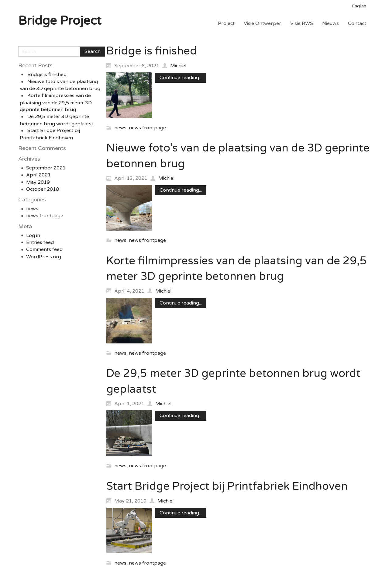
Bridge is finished (47, 75)
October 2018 (43, 189)
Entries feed (40, 242)
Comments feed (44, 249)
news (32, 209)
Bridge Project (60, 21)
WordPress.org (44, 257)
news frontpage (45, 216)
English (359, 6)
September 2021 (46, 168)
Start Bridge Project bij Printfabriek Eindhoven (227, 486)
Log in (33, 235)
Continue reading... (181, 78)
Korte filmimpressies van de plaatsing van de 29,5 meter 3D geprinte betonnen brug (56, 103)
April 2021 (38, 175)
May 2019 (38, 182)
